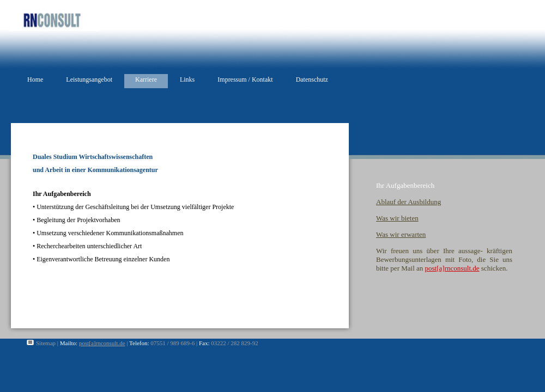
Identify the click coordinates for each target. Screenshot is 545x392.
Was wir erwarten (401, 234)
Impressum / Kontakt (245, 79)
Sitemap (46, 343)
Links (187, 79)
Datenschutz (312, 79)
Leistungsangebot (89, 79)
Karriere (146, 79)
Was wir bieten (397, 218)
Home (35, 79)
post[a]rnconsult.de (452, 268)
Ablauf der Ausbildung (408, 202)
